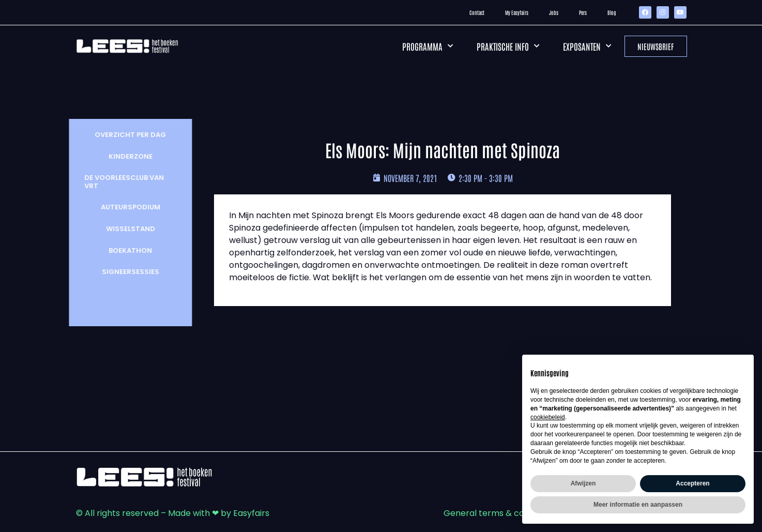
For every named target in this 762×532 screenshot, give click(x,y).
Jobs (554, 12)
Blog (612, 12)
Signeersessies (125, 272)
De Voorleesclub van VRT (118, 182)
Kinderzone (125, 156)
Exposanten (587, 46)
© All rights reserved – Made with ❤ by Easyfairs (173, 513)
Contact (477, 12)
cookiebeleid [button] (548, 417)
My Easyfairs (517, 12)
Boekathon (125, 250)
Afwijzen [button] (583, 483)
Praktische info (508, 46)
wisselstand (125, 229)
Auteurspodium (125, 207)
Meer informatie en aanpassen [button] (638, 505)
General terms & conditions (500, 513)
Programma (428, 46)
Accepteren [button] (692, 483)
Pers (583, 12)
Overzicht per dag (125, 135)
